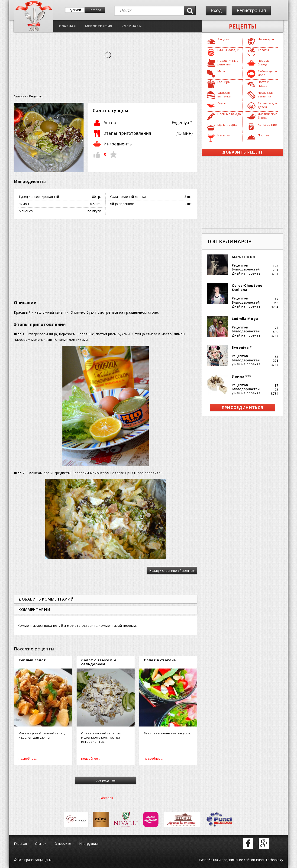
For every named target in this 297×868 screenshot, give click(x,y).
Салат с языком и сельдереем (99, 662)
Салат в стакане (160, 660)
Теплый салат (32, 660)
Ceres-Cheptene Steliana (247, 287)
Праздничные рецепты (228, 62)
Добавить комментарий (46, 599)
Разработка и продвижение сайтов (227, 860)
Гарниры (224, 82)
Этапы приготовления (127, 133)
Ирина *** (242, 376)
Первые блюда (264, 62)
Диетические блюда (268, 116)
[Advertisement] (106, 256)
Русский (75, 10)
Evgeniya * (242, 347)
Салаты (263, 50)
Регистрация (251, 10)
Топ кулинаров (229, 241)
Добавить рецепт (243, 152)
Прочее (263, 135)
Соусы (222, 103)
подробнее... (28, 759)
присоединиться (243, 408)
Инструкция (88, 844)
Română (95, 10)
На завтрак (266, 39)
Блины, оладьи (228, 50)
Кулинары (132, 26)
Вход (216, 10)
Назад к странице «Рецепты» (172, 571)
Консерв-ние (267, 125)
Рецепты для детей (267, 105)
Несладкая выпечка (266, 94)
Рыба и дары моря (267, 73)
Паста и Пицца (263, 84)
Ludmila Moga (245, 318)
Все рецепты (106, 780)
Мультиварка (228, 125)
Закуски (223, 39)
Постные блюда (229, 114)
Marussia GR (243, 257)
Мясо (221, 71)
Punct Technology (269, 860)
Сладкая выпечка (224, 94)
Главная (68, 26)
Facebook (106, 798)
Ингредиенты (118, 144)
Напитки (224, 135)
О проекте (63, 844)
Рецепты (243, 26)
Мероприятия (99, 26)
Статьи (41, 844)
